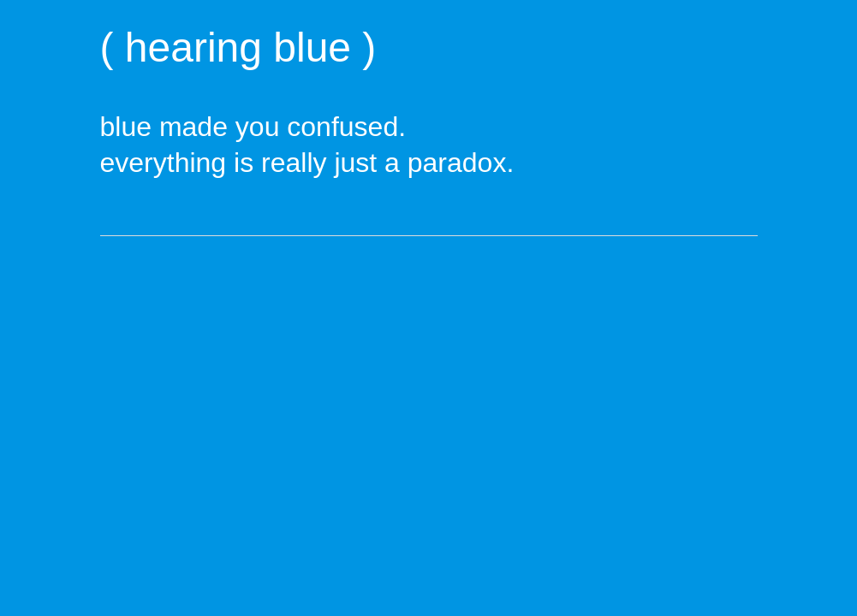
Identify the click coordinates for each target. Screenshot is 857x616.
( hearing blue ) (238, 47)
